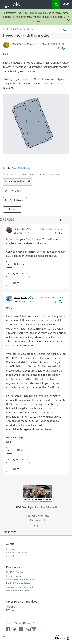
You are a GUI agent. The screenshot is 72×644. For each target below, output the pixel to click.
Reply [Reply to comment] (15, 283)
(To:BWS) (27, 233)
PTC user (11, 610)
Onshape (10, 607)
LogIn (66, 4)
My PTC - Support (15, 572)
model (42, 174)
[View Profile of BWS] (13, 44)
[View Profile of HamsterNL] (20, 229)
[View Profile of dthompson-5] (21, 297)
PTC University (14, 576)
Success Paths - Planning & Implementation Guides (20, 589)
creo (24, 174)
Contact (10, 556)
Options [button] (69, 29)
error (33, 174)
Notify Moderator (15, 200)
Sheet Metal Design (21, 168)
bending (14, 174)
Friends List (35, 13)
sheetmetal (55, 174)
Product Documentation (18, 583)
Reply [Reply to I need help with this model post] (12, 209)
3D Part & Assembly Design (20, 29)
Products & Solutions (16, 553)
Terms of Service (14, 623)
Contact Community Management (38, 518)
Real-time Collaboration (47, 507)
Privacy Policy (31, 623)
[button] (58, 48)
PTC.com (11, 549)
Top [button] (4, 636)
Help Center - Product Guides (21, 580)
